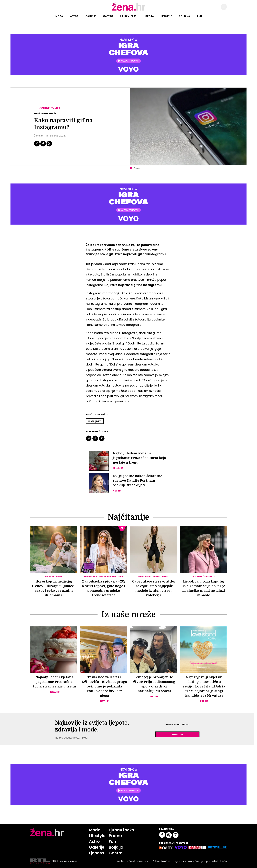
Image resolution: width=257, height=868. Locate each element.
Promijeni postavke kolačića (211, 861)
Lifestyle (166, 16)
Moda (59, 16)
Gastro (108, 16)
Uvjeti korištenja (183, 861)
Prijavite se (177, 734)
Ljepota (149, 16)
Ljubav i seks (128, 16)
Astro (74, 16)
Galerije (91, 16)
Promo (115, 836)
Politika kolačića (162, 861)
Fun (199, 16)
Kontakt (121, 861)
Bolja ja (184, 16)
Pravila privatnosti (139, 861)
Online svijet (50, 108)
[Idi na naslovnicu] (129, 10)
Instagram (95, 421)
